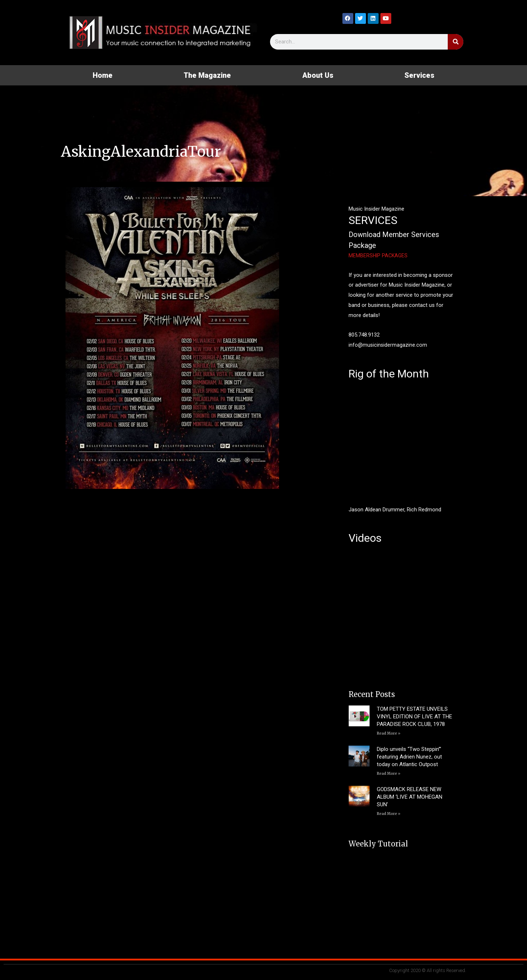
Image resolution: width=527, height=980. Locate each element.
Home (103, 75)
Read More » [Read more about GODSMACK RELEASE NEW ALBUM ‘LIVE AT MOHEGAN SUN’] (389, 814)
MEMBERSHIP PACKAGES (379, 255)
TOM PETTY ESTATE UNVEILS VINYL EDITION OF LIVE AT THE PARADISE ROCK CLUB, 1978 (414, 717)
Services (419, 75)
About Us (318, 75)
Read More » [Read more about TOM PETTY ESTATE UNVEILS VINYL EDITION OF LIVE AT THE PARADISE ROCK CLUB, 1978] (389, 733)
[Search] (456, 42)
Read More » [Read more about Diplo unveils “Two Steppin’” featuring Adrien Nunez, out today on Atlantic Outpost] (389, 774)
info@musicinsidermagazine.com (388, 345)
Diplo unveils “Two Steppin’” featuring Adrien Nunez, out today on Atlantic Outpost (409, 757)
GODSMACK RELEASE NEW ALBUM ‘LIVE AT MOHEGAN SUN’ (410, 797)
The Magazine (207, 75)
